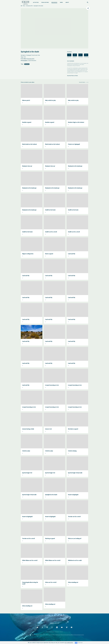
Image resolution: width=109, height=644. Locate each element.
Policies (61, 632)
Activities (36, 2)
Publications (45, 2)
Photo (24, 6)
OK (76, 643)
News (61, 2)
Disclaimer (57, 632)
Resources (54, 2)
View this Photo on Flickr (73, 76)
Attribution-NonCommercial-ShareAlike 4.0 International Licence (70, 635)
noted (37, 635)
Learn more (80, 643)
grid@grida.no (80, 72)
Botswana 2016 (29, 6)
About (67, 2)
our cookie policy (69, 643)
